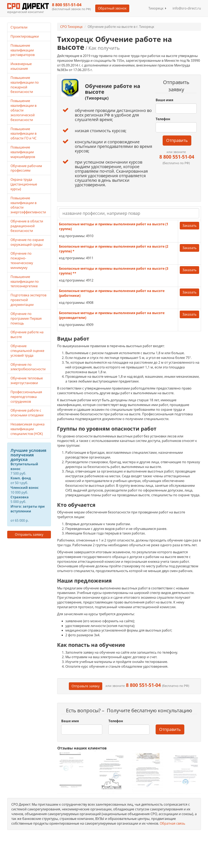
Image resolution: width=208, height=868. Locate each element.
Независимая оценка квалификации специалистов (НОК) (28, 429)
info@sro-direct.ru (187, 8)
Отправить (177, 140)
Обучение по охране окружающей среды (27, 242)
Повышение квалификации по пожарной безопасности (25, 85)
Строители (19, 27)
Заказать (189, 226)
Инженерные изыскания (21, 66)
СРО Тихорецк (71, 27)
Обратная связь (172, 823)
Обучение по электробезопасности (28, 367)
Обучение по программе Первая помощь (26, 318)
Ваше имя (164, 100)
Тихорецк (157, 8)
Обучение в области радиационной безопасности (27, 226)
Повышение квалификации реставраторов (23, 50)
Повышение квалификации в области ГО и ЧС (24, 134)
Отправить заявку (29, 534)
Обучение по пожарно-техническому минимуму (22, 261)
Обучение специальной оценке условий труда (27, 351)
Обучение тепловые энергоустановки (27, 381)
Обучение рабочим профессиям (26, 168)
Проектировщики (25, 36)
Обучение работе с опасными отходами (27, 413)
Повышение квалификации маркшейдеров (23, 152)
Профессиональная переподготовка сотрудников (26, 397)
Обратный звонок (112, 8)
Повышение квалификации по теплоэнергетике (25, 281)
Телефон (163, 119)
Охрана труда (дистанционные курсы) (24, 184)
